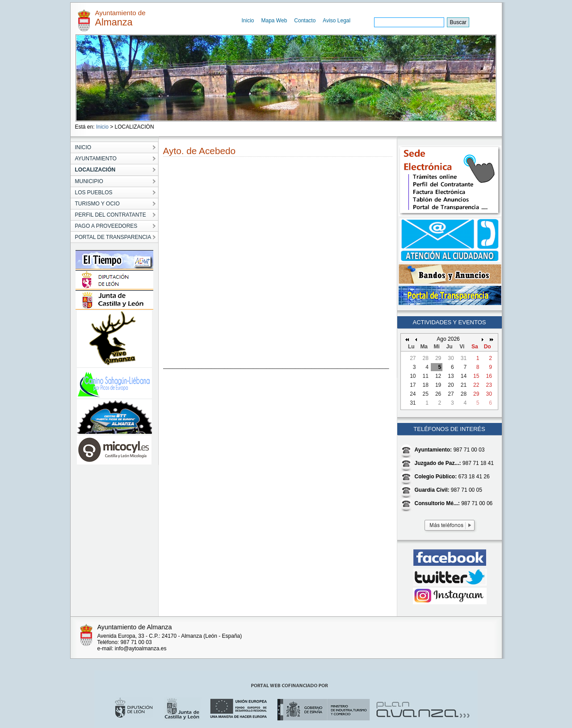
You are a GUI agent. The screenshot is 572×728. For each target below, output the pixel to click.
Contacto (305, 21)
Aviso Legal (336, 21)
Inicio (248, 21)
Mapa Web (274, 21)
